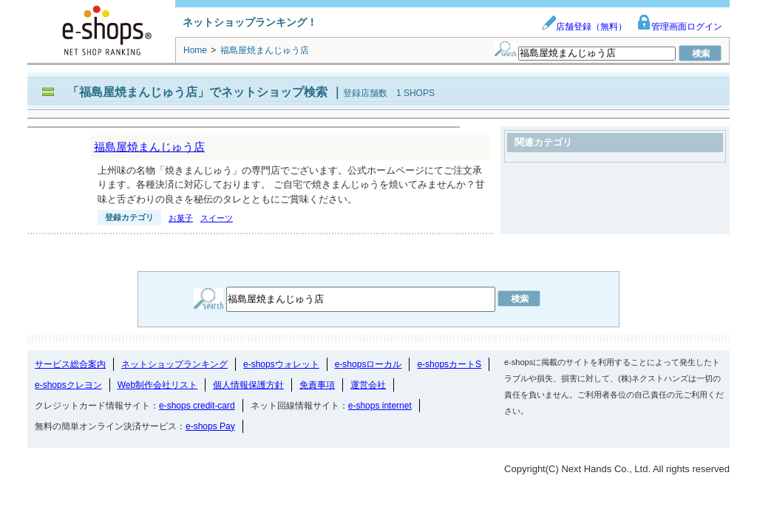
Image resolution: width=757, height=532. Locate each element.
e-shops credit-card (197, 406)
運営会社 (368, 385)
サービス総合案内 (70, 364)
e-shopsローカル (369, 364)
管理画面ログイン (679, 27)
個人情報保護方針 (248, 385)
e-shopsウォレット (281, 364)
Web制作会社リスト (157, 385)
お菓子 (181, 218)
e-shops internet (380, 406)
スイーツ (217, 218)
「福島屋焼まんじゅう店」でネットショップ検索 (197, 92)
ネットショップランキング (174, 364)
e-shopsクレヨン (68, 385)
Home (195, 50)
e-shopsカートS (449, 364)
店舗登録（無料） (584, 27)
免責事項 (317, 385)
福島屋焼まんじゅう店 (149, 147)
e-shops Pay (210, 426)
